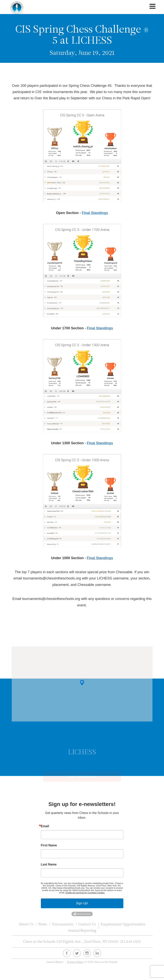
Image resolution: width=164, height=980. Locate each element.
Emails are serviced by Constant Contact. (85, 893)
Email (45, 826)
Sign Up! (82, 903)
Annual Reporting (82, 930)
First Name (49, 845)
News (43, 924)
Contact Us (87, 924)
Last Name (49, 864)
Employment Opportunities (123, 924)
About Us (26, 924)
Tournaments (63, 924)
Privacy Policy (76, 962)
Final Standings (95, 213)
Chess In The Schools (17, 8)
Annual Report (55, 962)
